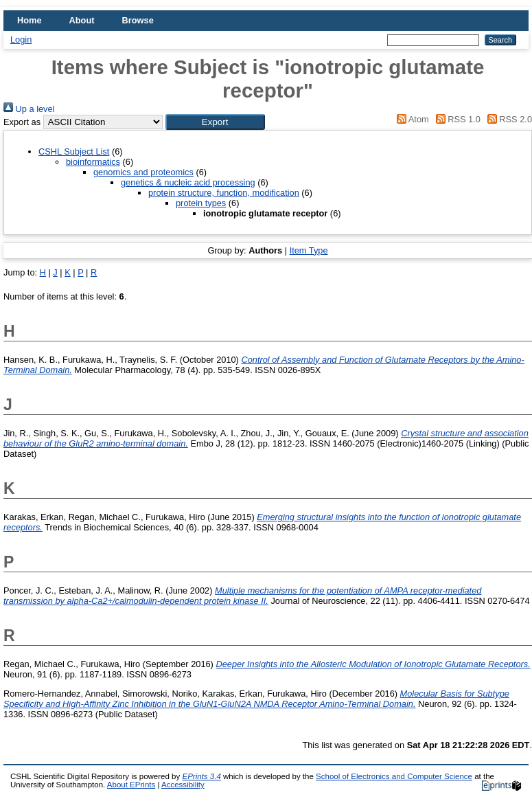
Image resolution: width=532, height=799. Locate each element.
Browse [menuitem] (138, 20)
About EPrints (131, 785)
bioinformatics (93, 162)
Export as (22, 122)
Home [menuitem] (30, 20)
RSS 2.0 (507, 119)
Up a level (29, 109)
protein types (201, 203)
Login (21, 40)
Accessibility (183, 785)
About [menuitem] (82, 20)
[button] (215, 122)
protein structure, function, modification (224, 193)
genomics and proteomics (143, 172)
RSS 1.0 (456, 119)
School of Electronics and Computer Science (394, 776)
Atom (411, 119)
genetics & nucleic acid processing (188, 182)
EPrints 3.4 (201, 776)
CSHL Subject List (74, 151)
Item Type (309, 250)
